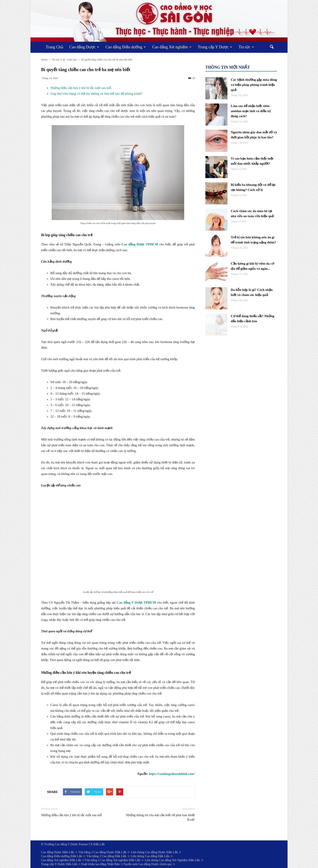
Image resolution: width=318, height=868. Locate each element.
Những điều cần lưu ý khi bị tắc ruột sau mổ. (81, 88)
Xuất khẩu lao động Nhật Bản (100, 864)
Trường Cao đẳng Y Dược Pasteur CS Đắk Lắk (75, 844)
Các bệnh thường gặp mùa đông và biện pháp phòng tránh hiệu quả (254, 85)
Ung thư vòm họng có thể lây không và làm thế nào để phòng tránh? (96, 94)
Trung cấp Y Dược (215, 47)
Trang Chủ (54, 47)
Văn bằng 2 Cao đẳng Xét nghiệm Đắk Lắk (113, 860)
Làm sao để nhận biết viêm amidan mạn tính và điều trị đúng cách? (251, 111)
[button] (272, 47)
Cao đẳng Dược (84, 47)
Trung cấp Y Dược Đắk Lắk (59, 864)
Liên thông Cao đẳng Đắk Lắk (150, 856)
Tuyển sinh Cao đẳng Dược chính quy (147, 864)
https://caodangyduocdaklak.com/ (172, 774)
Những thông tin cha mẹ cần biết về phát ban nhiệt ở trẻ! (160, 817)
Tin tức (246, 47)
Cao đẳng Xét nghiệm (172, 47)
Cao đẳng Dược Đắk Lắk (58, 852)
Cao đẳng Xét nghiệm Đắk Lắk (61, 860)
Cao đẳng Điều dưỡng (126, 47)
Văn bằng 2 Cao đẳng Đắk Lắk (106, 856)
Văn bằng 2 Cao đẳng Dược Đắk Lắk (102, 852)
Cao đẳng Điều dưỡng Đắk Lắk (62, 856)
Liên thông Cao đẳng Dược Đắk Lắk (154, 852)
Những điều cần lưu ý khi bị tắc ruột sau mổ (71, 815)
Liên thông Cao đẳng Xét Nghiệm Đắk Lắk (172, 860)
